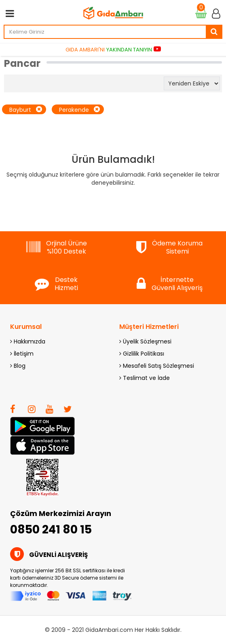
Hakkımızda (28, 341)
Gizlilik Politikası (142, 354)
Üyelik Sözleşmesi (145, 341)
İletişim (22, 354)
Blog (18, 366)
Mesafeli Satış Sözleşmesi (157, 366)
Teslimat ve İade (145, 378)
